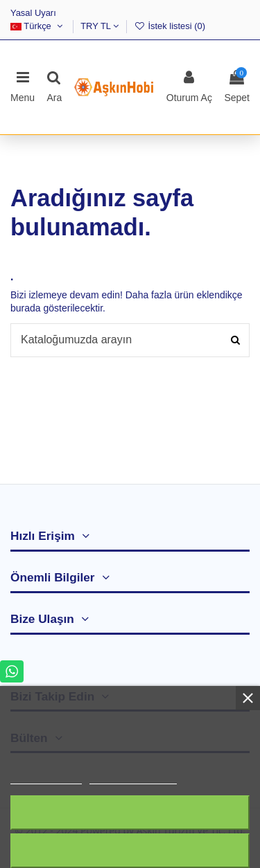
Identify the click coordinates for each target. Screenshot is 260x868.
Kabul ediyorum (130, 850)
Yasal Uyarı (33, 13)
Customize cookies (133, 778)
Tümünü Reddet (130, 812)
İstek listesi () (170, 26)
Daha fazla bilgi (46, 778)
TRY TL (99, 26)
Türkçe (38, 26)
